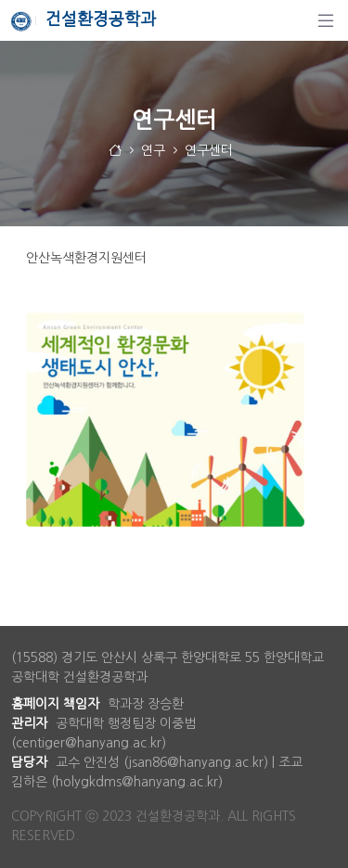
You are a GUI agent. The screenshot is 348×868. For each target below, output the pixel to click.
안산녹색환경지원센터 (86, 258)
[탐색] (326, 20)
